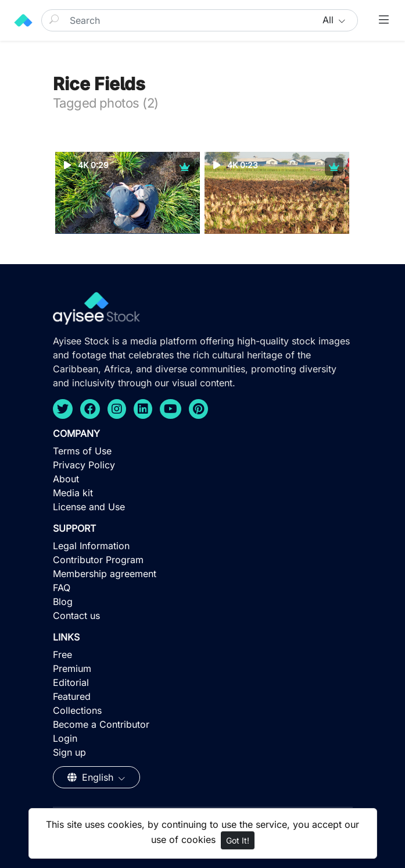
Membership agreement (105, 574)
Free (62, 654)
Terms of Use (82, 451)
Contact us (76, 616)
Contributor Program (98, 560)
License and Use (89, 507)
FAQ (62, 588)
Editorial (71, 682)
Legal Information (91, 546)
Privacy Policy (84, 465)
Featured (72, 696)
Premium (72, 668)
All (329, 20)
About (66, 479)
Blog (63, 602)
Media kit (73, 493)
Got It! (238, 840)
